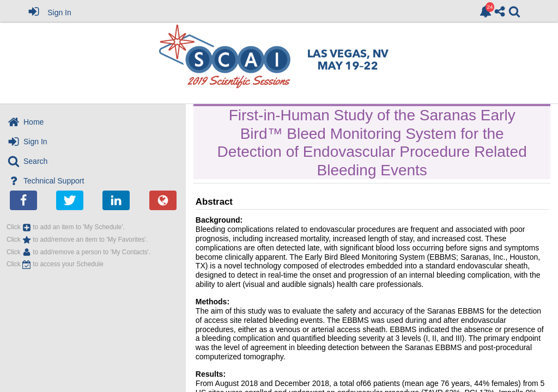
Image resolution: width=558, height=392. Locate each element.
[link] (486, 11)
